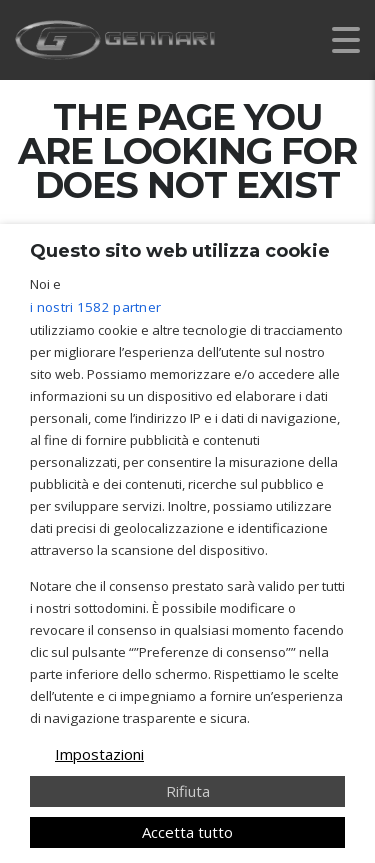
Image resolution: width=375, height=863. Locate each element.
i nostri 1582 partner (95, 307)
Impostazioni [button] (99, 754)
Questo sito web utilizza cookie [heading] (180, 251)
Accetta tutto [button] (187, 832)
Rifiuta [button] (188, 791)
